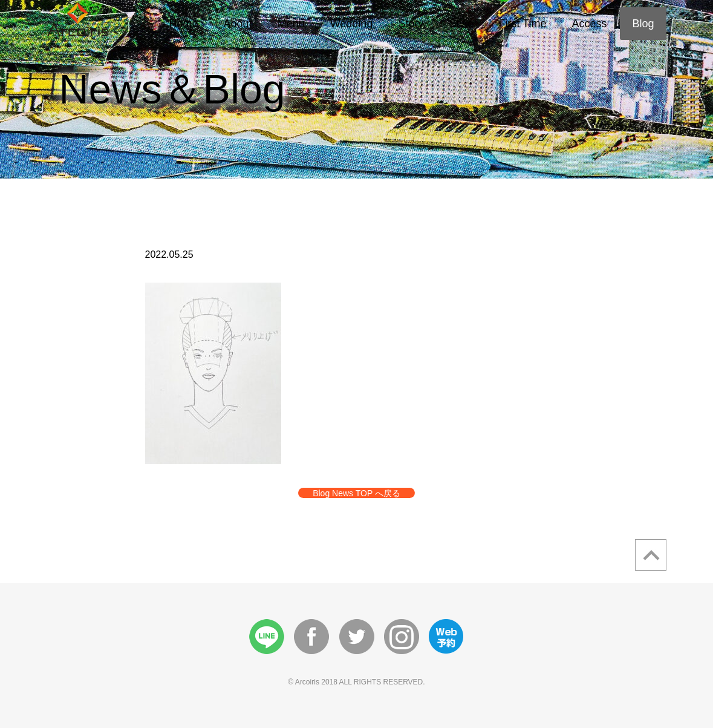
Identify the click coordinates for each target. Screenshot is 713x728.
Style (461, 24)
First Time (522, 24)
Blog (643, 24)
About (238, 24)
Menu (291, 24)
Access (589, 24)
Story (411, 24)
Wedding (352, 24)
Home (184, 24)
